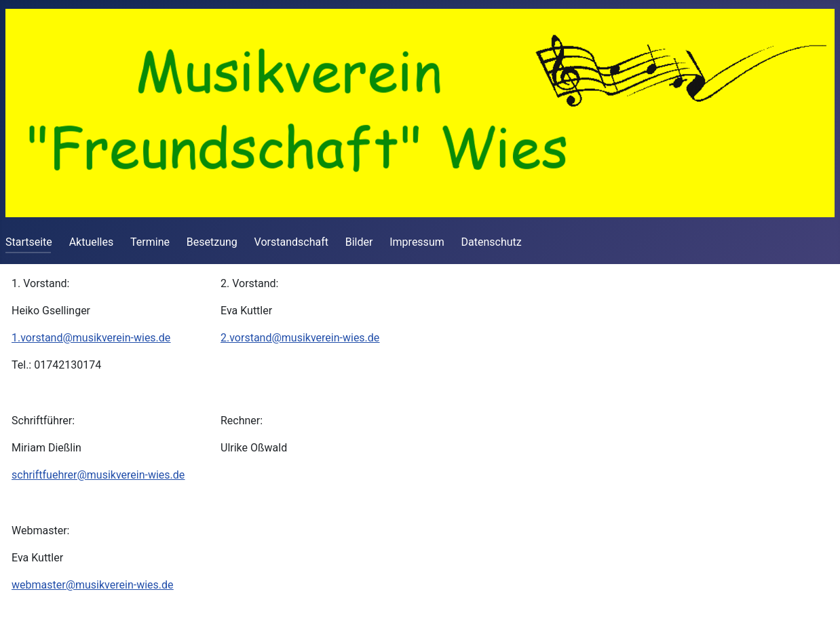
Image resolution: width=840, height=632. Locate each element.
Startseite (29, 242)
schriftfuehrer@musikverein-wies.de (98, 475)
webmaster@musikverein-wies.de (93, 585)
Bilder (359, 242)
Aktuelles (92, 242)
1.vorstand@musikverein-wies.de (91, 338)
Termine (150, 242)
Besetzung (212, 242)
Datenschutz (492, 242)
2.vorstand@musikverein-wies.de (300, 338)
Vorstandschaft (291, 242)
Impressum (417, 242)
